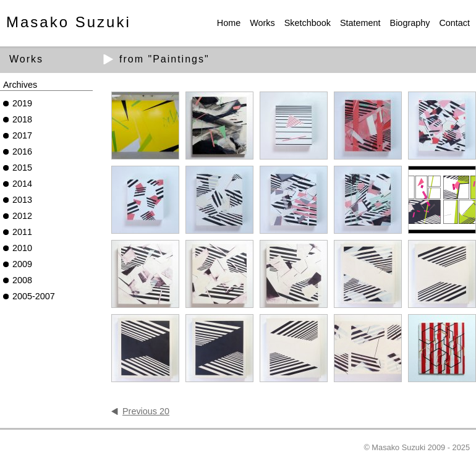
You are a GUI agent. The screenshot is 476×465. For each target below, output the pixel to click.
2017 (22, 135)
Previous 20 (146, 411)
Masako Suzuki (69, 22)
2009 (22, 264)
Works (262, 23)
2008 (22, 280)
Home (229, 23)
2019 (22, 103)
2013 (22, 200)
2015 (22, 168)
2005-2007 (34, 296)
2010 (22, 248)
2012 (22, 216)
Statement (360, 23)
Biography (410, 23)
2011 (22, 232)
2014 (22, 184)
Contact (454, 23)
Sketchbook (308, 23)
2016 (22, 151)
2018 (22, 119)
